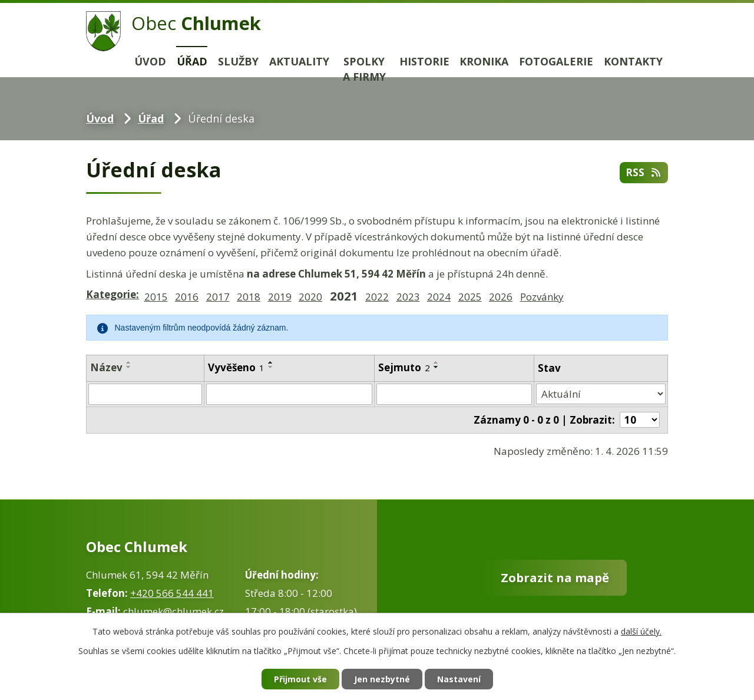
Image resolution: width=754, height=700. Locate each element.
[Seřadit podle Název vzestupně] (129, 362)
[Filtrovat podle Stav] (601, 394)
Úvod (150, 61)
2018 (249, 297)
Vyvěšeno (236, 367)
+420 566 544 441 (172, 593)
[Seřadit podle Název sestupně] (129, 367)
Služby (238, 61)
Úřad (192, 61)
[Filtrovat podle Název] (145, 394)
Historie (424, 61)
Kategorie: (113, 294)
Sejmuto (404, 367)
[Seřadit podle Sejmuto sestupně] (436, 367)
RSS (644, 172)
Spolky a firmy (364, 69)
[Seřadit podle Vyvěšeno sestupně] (271, 367)
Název (106, 367)
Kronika (484, 61)
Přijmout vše (300, 679)
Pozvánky (542, 297)
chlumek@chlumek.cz (173, 611)
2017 (218, 297)
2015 (156, 297)
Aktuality (299, 61)
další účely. (641, 631)
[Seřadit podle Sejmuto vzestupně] (436, 362)
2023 (408, 297)
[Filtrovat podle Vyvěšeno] (289, 394)
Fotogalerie (556, 61)
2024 (439, 297)
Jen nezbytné (382, 679)
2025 (470, 297)
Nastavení (459, 679)
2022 (377, 297)
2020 (310, 297)
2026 (501, 297)
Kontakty (633, 61)
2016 (187, 297)
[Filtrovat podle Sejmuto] (454, 394)
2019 (280, 297)
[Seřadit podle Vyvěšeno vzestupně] (271, 362)
